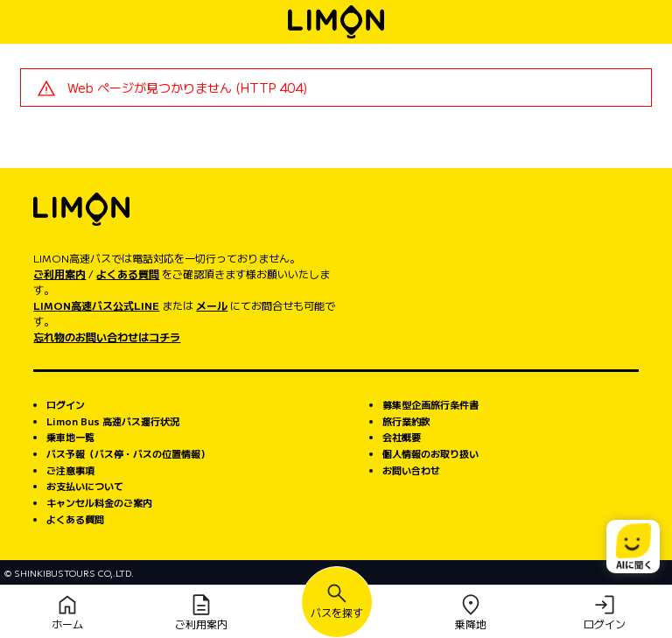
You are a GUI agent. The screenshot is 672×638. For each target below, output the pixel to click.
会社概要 (402, 437)
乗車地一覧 (70, 437)
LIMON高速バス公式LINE (96, 305)
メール (212, 305)
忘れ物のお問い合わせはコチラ (107, 337)
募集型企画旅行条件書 (430, 404)
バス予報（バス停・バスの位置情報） (128, 453)
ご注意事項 (70, 470)
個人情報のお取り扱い (430, 453)
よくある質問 (128, 273)
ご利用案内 (59, 273)
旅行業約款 (406, 421)
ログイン (66, 404)
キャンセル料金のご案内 (99, 502)
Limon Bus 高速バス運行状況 (113, 421)
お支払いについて (85, 486)
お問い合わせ (411, 470)
